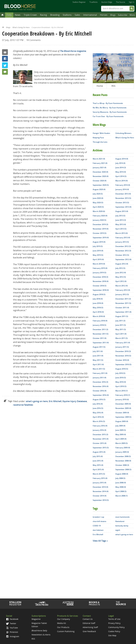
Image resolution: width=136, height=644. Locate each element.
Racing (44, 15)
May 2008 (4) (121, 487)
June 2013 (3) (121, 220)
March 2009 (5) (122, 443)
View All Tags (99, 541)
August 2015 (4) (99, 452)
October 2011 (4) (122, 308)
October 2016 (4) (100, 391)
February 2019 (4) (100, 268)
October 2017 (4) (100, 338)
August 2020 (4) (99, 189)
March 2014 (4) (122, 181)
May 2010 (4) (121, 382)
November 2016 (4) (101, 386)
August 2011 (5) (122, 316)
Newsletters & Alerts (41, 635)
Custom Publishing (66, 631)
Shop (94, 603)
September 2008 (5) (123, 469)
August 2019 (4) (99, 242)
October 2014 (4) (100, 496)
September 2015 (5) (101, 448)
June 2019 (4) (98, 251)
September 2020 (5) (101, 185)
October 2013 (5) (122, 203)
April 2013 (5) (121, 229)
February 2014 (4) (123, 185)
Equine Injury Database (75, 401)
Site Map (112, 635)
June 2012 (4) (121, 273)
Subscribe (123, 15)
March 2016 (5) (99, 421)
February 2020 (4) (100, 216)
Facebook (5, 59)
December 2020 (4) (100, 172)
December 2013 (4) (123, 194)
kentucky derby (122, 526)
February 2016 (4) (100, 426)
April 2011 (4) (121, 334)
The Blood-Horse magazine (73, 51)
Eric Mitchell (55, 401)
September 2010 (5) (123, 364)
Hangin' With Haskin (101, 133)
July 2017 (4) (98, 351)
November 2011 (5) (123, 303)
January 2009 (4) (122, 452)
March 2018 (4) (99, 316)
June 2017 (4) (98, 356)
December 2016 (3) (100, 382)
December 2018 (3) (100, 277)
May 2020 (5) (98, 203)
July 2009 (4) (120, 426)
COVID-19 (97, 526)
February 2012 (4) (123, 290)
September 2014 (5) (101, 500)
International (90, 15)
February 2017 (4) (100, 373)
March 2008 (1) (122, 496)
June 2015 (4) (98, 461)
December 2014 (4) (100, 487)
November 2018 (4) (101, 281)
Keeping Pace (98, 138)
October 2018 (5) (100, 286)
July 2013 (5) (120, 216)
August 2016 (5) (99, 399)
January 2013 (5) (122, 242)
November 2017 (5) (101, 334)
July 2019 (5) (98, 246)
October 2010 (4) (122, 360)
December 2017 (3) (100, 329)
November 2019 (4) (101, 229)
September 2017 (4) (101, 343)
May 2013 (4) (121, 224)
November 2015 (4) (101, 439)
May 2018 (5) (98, 308)
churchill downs (99, 521)
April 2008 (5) (121, 491)
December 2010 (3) (123, 351)
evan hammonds (122, 517)
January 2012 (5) (122, 294)
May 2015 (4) (98, 465)
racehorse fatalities (23, 405)
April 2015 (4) (98, 469)
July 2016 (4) (98, 404)
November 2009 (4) (123, 408)
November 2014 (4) (101, 491)
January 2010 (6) (122, 399)
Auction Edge (107, 2)
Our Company (64, 619)
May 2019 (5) (98, 255)
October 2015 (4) (100, 443)
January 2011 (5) (122, 347)
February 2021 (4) (100, 163)
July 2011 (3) (120, 321)
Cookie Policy (114, 631)
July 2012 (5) (120, 268)
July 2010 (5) (120, 373)
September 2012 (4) (123, 259)
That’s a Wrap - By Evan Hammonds (108, 103)
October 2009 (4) (122, 413)
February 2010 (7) (123, 395)
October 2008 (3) (122, 465)
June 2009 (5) (121, 430)
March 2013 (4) (122, 233)
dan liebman (98, 530)
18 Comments (33, 40)
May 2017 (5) (98, 360)
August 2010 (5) (122, 369)
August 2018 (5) (99, 294)
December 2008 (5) (123, 456)
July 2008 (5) (120, 478)
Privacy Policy (114, 623)
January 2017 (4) (99, 378)
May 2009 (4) (121, 434)
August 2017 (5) (99, 347)
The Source (120, 2)
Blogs (113, 15)
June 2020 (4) (98, 198)
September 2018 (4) (101, 290)
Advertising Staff (90, 627)
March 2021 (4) (99, 159)
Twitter (5, 65)
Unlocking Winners (123, 133)
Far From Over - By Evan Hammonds (108, 116)
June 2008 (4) (121, 483)
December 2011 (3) (123, 299)
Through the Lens (100, 142)
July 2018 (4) (98, 299)
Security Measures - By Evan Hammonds (110, 112)
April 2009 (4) (121, 439)
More (132, 15)
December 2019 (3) (100, 224)
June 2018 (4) (98, 303)
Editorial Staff (89, 623)
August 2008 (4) (122, 474)
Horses (104, 15)
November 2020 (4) (101, 176)
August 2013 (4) (122, 211)
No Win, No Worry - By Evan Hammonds (110, 108)
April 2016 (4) (98, 417)
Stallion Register (79, 2)
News (18, 15)
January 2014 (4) (122, 189)
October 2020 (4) (100, 181)
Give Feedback (89, 631)
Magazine (36, 619)
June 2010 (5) (121, 378)
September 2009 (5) (123, 417)
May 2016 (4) (98, 413)
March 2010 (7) (122, 391)
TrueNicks (93, 2)
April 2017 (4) (98, 364)
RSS (113, 86)
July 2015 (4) (98, 456)
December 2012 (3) (123, 246)
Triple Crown (30, 15)
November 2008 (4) (123, 461)
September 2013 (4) (123, 207)
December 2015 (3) (100, 434)
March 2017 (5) (99, 369)
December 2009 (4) (123, 404)
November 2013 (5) (123, 198)
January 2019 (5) (99, 273)
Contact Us (88, 619)
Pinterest (12, 632)
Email (5, 52)
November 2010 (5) (123, 356)
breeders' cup (98, 517)
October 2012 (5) (122, 255)
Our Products (63, 627)
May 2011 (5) (121, 329)
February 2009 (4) (123, 448)
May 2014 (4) (121, 172)
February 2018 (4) (100, 321)
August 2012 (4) (122, 264)
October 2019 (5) (100, 233)
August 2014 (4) (122, 159)
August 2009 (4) (122, 421)
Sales (77, 15)
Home (3, 27)
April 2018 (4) (98, 312)
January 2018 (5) (99, 325)
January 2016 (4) (99, 430)
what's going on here (37, 401)
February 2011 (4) (123, 343)
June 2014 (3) (121, 168)
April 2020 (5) (98, 207)
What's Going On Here (21, 27)
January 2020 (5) (99, 220)
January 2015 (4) (99, 483)
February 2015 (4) (100, 478)
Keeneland (120, 521)
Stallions (67, 15)
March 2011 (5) (122, 338)
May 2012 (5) (121, 277)
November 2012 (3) (123, 251)
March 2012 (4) (122, 286)
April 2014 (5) (121, 176)
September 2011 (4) (123, 312)
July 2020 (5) (98, 194)
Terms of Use (114, 619)
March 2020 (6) (99, 211)
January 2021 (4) (99, 168)
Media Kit (62, 623)
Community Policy (116, 627)
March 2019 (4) (99, 264)
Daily (9, 15)
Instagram (13, 636)
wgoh (118, 530)
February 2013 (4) (123, 238)
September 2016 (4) (101, 395)
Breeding (55, 15)
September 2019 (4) (101, 238)
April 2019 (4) (98, 259)
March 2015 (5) (99, 474)
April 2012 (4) (121, 281)
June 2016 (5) (98, 408)
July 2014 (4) (120, 163)
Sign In (132, 2)
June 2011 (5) (121, 325)
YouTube (12, 628)
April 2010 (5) (121, 386)
